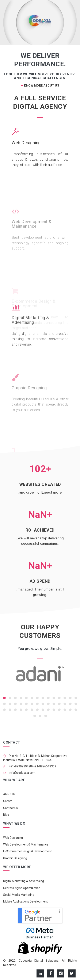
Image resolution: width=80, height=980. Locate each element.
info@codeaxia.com (22, 773)
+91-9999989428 (20, 766)
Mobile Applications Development (25, 901)
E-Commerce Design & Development (27, 851)
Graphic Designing (15, 858)
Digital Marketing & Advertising (30, 336)
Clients (8, 801)
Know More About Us (40, 86)
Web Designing (26, 143)
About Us (9, 794)
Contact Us (10, 808)
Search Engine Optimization (22, 888)
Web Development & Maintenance (26, 844)
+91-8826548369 (45, 766)
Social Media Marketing (19, 895)
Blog (6, 815)
